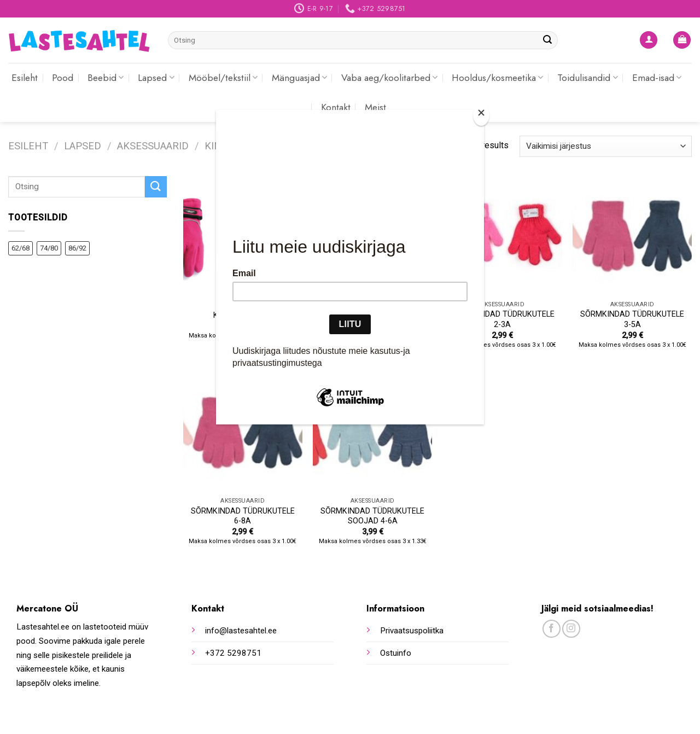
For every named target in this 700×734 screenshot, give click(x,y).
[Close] (481, 115)
